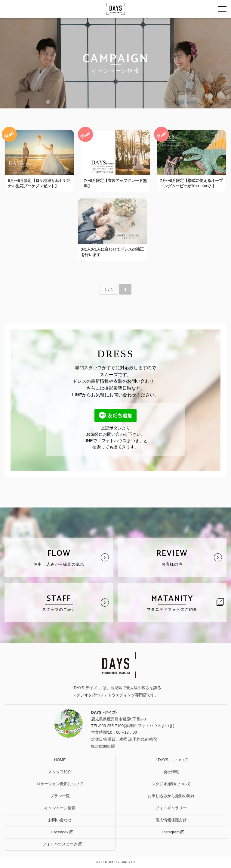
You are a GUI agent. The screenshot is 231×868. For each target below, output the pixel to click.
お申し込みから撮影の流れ (171, 796)
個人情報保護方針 (171, 820)
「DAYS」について (171, 760)
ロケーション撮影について (60, 784)
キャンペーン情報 (60, 808)
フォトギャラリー (171, 808)
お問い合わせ (60, 820)
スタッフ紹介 (60, 772)
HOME (60, 760)
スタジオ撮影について (171, 784)
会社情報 (171, 772)
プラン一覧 (60, 796)
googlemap (101, 746)
